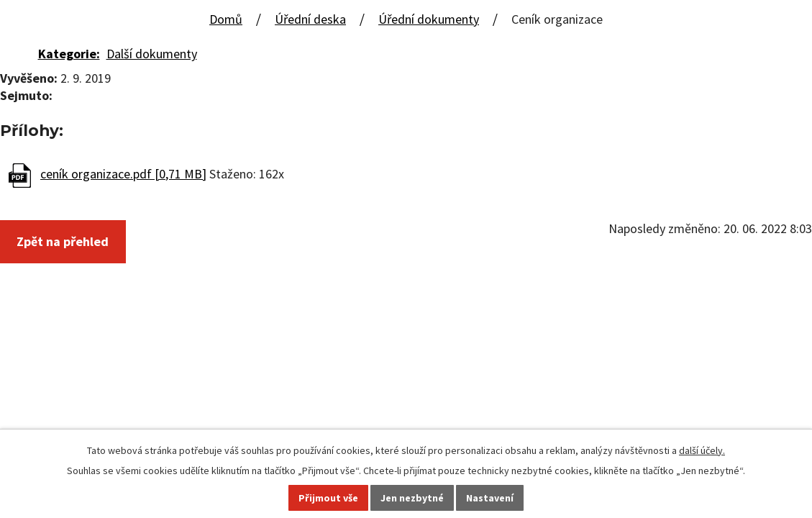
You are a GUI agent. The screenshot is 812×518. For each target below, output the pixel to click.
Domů (226, 19)
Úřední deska (310, 19)
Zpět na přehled (63, 241)
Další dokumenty (152, 54)
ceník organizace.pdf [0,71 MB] (123, 174)
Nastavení (490, 498)
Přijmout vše (328, 498)
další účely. (702, 450)
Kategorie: (69, 54)
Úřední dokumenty (429, 19)
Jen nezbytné (412, 498)
